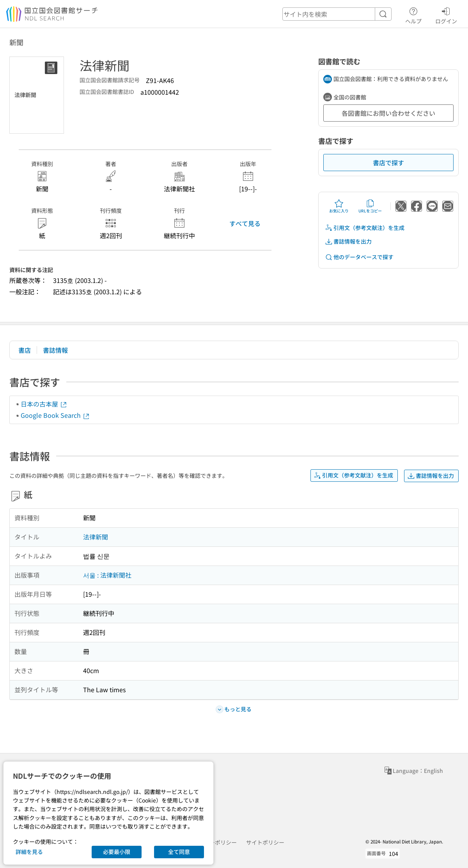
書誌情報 (55, 350)
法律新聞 (96, 537)
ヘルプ (413, 14)
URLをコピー (370, 206)
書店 (25, 350)
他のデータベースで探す (359, 257)
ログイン (446, 14)
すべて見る (245, 223)
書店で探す (388, 163)
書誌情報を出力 (348, 241)
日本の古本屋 (44, 404)
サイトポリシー (265, 842)
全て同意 (179, 852)
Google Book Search (55, 415)
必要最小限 (117, 852)
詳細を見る (29, 852)
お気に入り (339, 206)
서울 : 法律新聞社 (107, 575)
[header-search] (337, 14)
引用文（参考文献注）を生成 (365, 228)
